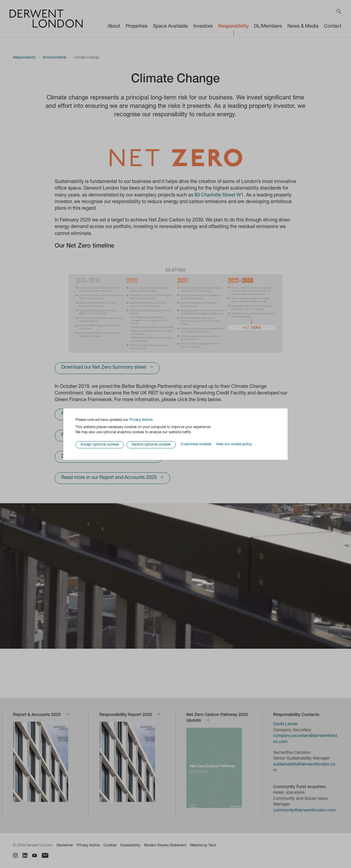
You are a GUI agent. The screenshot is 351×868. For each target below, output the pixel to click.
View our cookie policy (234, 445)
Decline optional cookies (151, 445)
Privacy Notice (141, 420)
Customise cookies (196, 445)
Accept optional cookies (100, 445)
